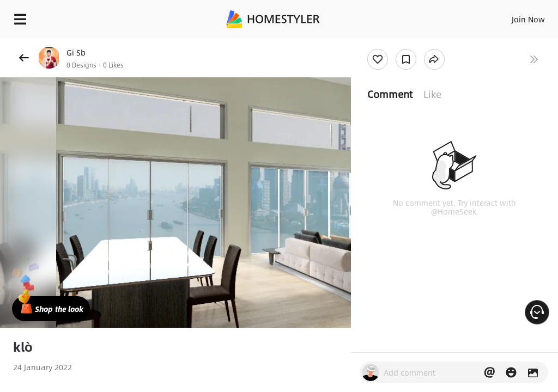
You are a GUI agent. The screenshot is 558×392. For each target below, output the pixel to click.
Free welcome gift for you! (418, 44)
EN (514, 16)
